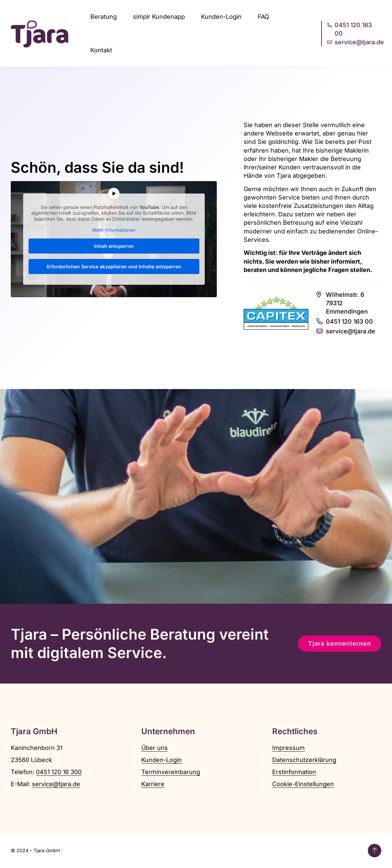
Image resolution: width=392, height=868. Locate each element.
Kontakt (101, 50)
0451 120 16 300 (59, 772)
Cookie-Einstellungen (303, 784)
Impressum (288, 748)
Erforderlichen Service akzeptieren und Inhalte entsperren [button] (114, 266)
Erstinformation (294, 772)
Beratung (104, 17)
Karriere (153, 784)
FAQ (263, 17)
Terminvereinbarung (171, 772)
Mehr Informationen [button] (114, 230)
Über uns (155, 748)
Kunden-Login (221, 17)
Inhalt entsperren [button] (114, 246)
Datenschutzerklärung (304, 760)
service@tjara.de (56, 784)
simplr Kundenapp (159, 17)
